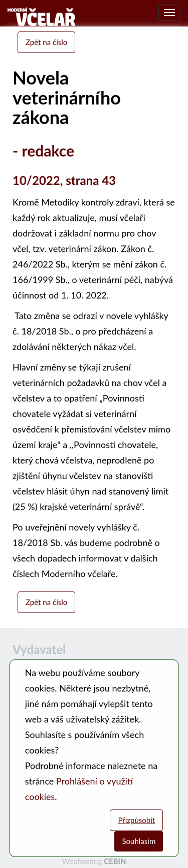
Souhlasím (139, 841)
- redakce (43, 150)
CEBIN (115, 861)
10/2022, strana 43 (64, 180)
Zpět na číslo (46, 42)
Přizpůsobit (136, 820)
